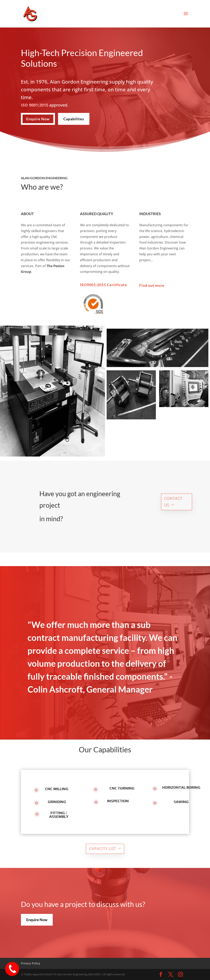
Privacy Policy (31, 963)
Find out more (152, 285)
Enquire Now (38, 119)
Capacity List (103, 849)
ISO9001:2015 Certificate (103, 285)
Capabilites (74, 119)
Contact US (173, 502)
